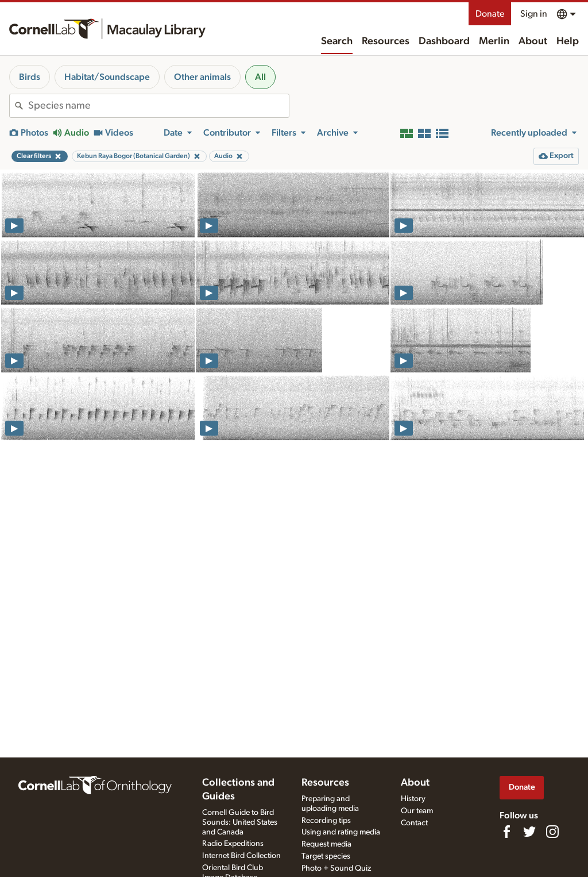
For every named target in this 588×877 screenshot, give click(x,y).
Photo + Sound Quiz (336, 868)
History (413, 799)
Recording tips (326, 821)
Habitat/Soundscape (107, 77)
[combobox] (158, 106)
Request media (326, 844)
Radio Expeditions (233, 844)
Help (568, 41)
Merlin (494, 41)
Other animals (202, 77)
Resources (386, 41)
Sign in (534, 14)
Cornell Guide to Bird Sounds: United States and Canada (240, 822)
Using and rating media (341, 832)
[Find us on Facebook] (506, 832)
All (260, 77)
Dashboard (444, 41)
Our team (417, 811)
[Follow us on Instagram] (552, 832)
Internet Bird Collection (241, 856)
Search (337, 41)
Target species (326, 856)
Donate (490, 14)
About (533, 41)
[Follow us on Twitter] (529, 832)
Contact (414, 823)
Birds (30, 77)
